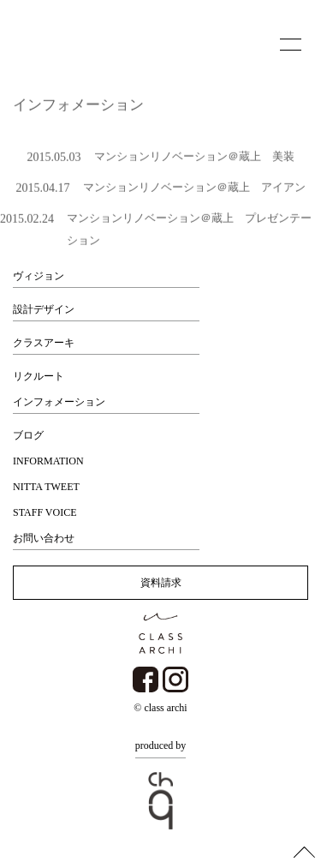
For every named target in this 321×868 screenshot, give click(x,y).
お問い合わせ (44, 538)
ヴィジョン (39, 276)
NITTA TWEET (46, 487)
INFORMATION (48, 461)
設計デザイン (44, 309)
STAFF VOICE (45, 512)
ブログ (28, 435)
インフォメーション (59, 402)
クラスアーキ (44, 343)
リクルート (39, 376)
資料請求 (161, 583)
